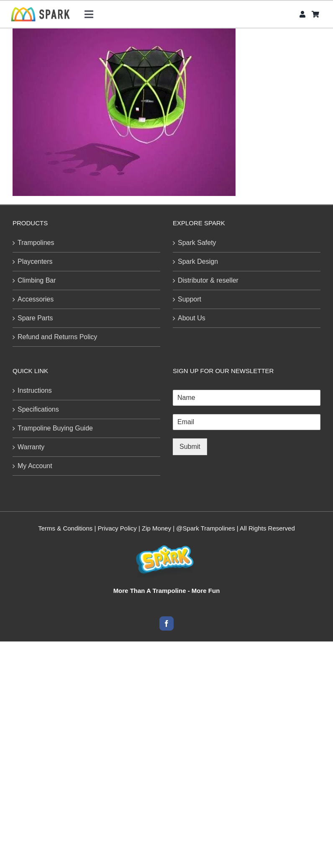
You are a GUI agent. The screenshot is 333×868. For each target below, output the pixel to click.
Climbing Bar (37, 280)
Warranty (31, 447)
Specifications (38, 409)
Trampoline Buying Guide (55, 428)
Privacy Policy (117, 528)
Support (190, 299)
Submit (190, 447)
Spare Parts (35, 318)
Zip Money (156, 528)
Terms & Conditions (65, 528)
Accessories (36, 299)
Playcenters (35, 261)
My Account (35, 466)
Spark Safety (197, 243)
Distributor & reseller (208, 280)
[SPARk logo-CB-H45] (40, 9)
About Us (192, 318)
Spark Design (198, 261)
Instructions (35, 390)
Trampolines (36, 243)
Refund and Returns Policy (57, 337)
